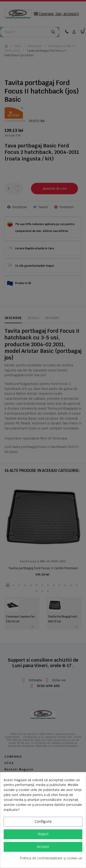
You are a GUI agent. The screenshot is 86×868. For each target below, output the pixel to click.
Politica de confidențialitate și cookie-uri (51, 858)
